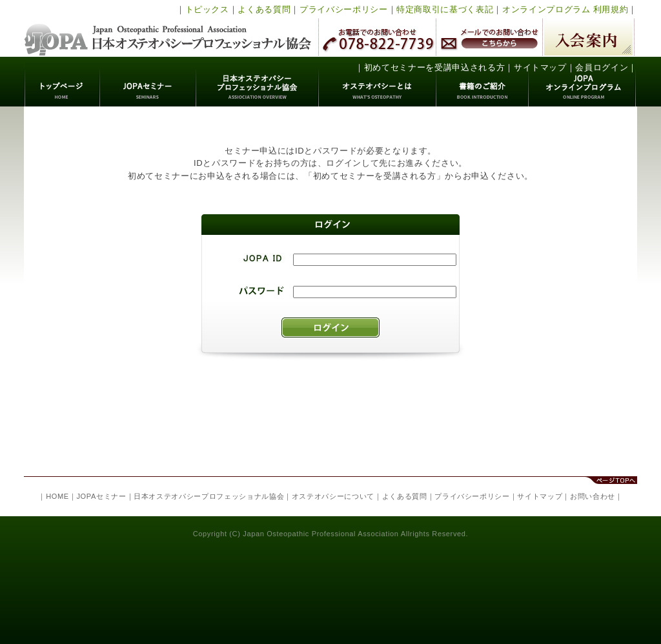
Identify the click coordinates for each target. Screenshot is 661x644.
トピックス (207, 9)
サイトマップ (540, 67)
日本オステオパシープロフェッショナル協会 (168, 28)
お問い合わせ (593, 496)
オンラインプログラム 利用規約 (565, 9)
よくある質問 (264, 9)
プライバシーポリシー (344, 9)
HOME (57, 496)
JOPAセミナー (148, 82)
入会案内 (588, 37)
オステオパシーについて (333, 496)
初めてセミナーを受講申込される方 (434, 67)
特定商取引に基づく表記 (445, 9)
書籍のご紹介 (483, 82)
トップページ (62, 82)
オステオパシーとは (378, 82)
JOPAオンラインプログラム (583, 82)
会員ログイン (602, 67)
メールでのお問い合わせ (489, 37)
